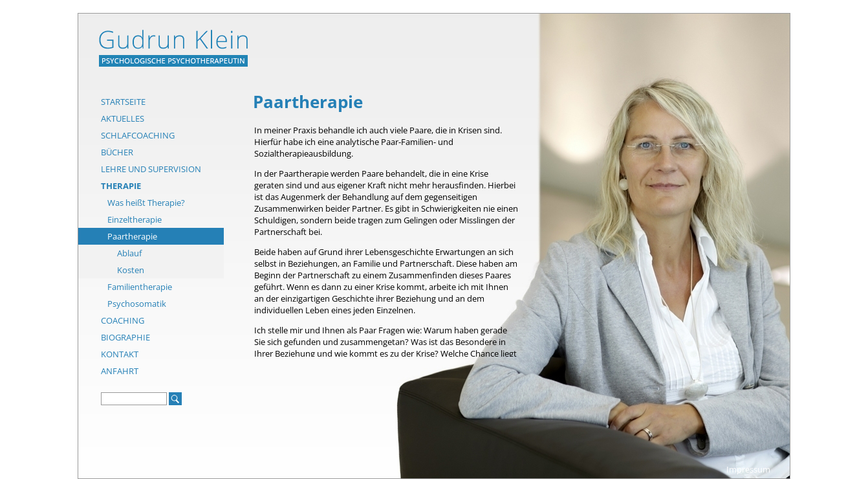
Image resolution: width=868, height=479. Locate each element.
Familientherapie (140, 287)
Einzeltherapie (135, 219)
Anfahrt (120, 371)
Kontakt (120, 354)
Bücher (117, 152)
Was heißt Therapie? (146, 203)
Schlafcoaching (138, 135)
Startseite (123, 102)
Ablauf (129, 253)
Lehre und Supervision (151, 169)
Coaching (123, 320)
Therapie (121, 186)
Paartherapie (132, 236)
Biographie (125, 337)
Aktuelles (123, 118)
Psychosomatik (137, 304)
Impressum (748, 469)
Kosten (131, 270)
